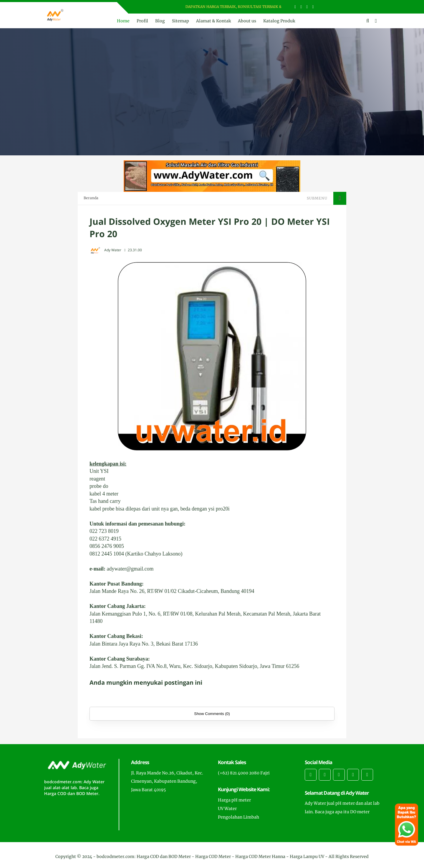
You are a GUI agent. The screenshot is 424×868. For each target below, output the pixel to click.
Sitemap (180, 21)
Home (123, 21)
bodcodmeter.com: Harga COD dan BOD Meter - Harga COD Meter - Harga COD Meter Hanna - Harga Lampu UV (210, 857)
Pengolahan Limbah (238, 817)
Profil (142, 21)
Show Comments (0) (212, 714)
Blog (160, 21)
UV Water (227, 809)
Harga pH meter (234, 800)
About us (247, 21)
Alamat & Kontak (213, 21)
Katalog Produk (279, 21)
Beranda (91, 198)
